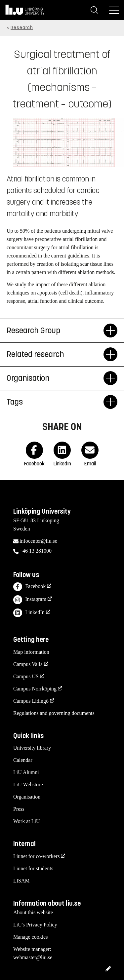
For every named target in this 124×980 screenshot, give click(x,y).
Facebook (29, 587)
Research (22, 28)
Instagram (30, 600)
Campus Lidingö (31, 701)
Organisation (27, 797)
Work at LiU (26, 821)
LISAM (21, 881)
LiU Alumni (26, 772)
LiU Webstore (28, 784)
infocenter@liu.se (38, 541)
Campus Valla (28, 664)
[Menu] (114, 10)
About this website (33, 912)
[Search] (94, 10)
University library (32, 748)
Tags (55, 402)
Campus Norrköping (35, 689)
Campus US (26, 676)
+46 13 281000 (36, 551)
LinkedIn (29, 613)
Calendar (23, 760)
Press (19, 809)
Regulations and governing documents (54, 713)
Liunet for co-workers (36, 856)
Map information (31, 652)
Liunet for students (33, 868)
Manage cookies (30, 937)
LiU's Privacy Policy (35, 925)
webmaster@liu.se (33, 957)
